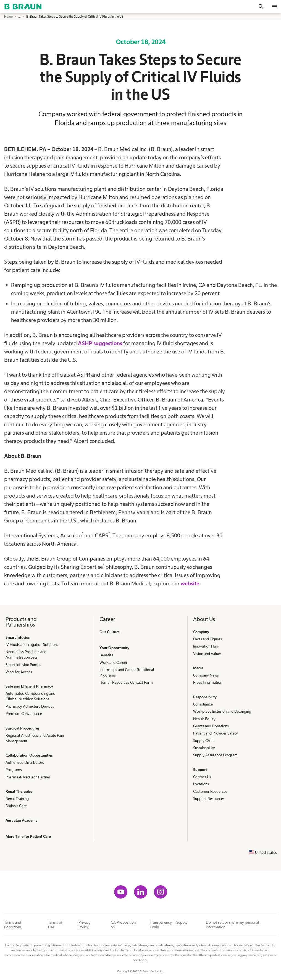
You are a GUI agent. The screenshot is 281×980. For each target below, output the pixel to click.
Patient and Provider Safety (216, 733)
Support (200, 770)
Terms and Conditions (13, 925)
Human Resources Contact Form (126, 682)
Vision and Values (207, 654)
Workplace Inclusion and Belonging (222, 711)
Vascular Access (19, 672)
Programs (14, 770)
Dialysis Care (16, 806)
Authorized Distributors (25, 762)
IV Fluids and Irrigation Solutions (32, 644)
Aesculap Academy (22, 820)
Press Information (208, 682)
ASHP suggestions (100, 343)
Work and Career (113, 662)
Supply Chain (204, 741)
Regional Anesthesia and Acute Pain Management (35, 738)
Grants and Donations (211, 726)
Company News (206, 675)
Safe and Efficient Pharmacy (29, 686)
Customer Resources (210, 791)
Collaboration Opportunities (29, 755)
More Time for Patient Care (28, 836)
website (190, 583)
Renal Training (17, 799)
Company (201, 632)
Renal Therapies (19, 791)
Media (198, 668)
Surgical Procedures (23, 728)
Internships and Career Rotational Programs (127, 672)
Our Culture (110, 632)
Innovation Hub (206, 646)
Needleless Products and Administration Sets (26, 654)
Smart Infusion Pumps (23, 665)
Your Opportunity (114, 648)
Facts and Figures (208, 639)
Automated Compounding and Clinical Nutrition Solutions (30, 696)
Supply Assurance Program (215, 755)
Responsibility (205, 697)
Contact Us (202, 777)
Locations (201, 784)
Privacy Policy (85, 925)
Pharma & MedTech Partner (28, 777)
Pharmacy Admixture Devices (30, 706)
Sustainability (204, 748)
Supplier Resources (209, 799)
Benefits (106, 655)
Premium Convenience (24, 714)
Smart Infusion (18, 637)
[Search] (261, 7)
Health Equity (204, 719)
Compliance (203, 704)
